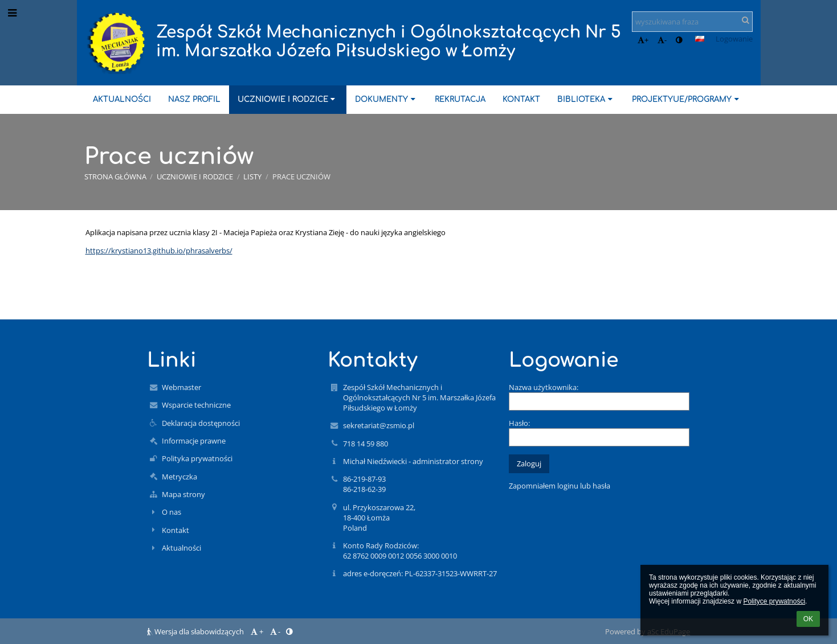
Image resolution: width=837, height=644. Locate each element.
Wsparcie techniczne (196, 405)
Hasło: (519, 423)
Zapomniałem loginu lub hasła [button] (560, 486)
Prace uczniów (301, 177)
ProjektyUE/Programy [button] (687, 99)
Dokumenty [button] (386, 99)
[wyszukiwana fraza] (692, 22)
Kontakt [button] (521, 99)
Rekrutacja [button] (460, 99)
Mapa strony (183, 494)
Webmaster (181, 387)
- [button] (662, 40)
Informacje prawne (194, 441)
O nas (172, 512)
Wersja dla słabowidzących (196, 631)
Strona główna (115, 177)
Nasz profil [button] (194, 99)
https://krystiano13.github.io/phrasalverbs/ (159, 251)
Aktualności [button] (122, 99)
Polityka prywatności (197, 458)
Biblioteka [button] (586, 99)
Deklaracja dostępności (201, 423)
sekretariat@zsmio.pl (379, 425)
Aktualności (181, 548)
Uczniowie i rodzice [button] (288, 99)
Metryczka (179, 477)
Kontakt (175, 530)
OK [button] (808, 619)
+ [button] (643, 40)
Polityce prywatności (774, 601)
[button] (700, 39)
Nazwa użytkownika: (544, 387)
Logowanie (734, 39)
